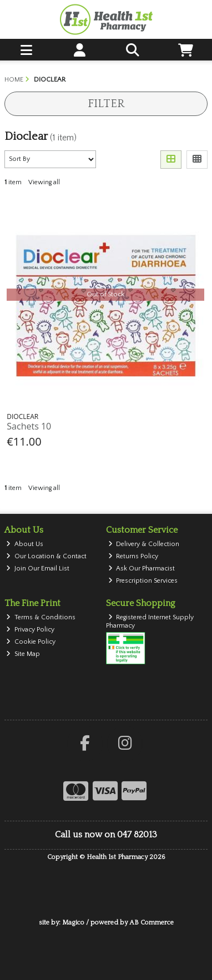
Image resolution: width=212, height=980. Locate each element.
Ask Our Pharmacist (142, 569)
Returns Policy (133, 556)
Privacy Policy (30, 630)
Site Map (23, 654)
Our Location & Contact (46, 556)
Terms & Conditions (41, 617)
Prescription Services (143, 581)
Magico (73, 923)
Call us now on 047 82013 (106, 835)
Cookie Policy (31, 642)
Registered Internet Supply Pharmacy (150, 621)
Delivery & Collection (144, 544)
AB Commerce (152, 923)
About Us (25, 544)
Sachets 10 (29, 426)
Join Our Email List (38, 569)
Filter (106, 104)
